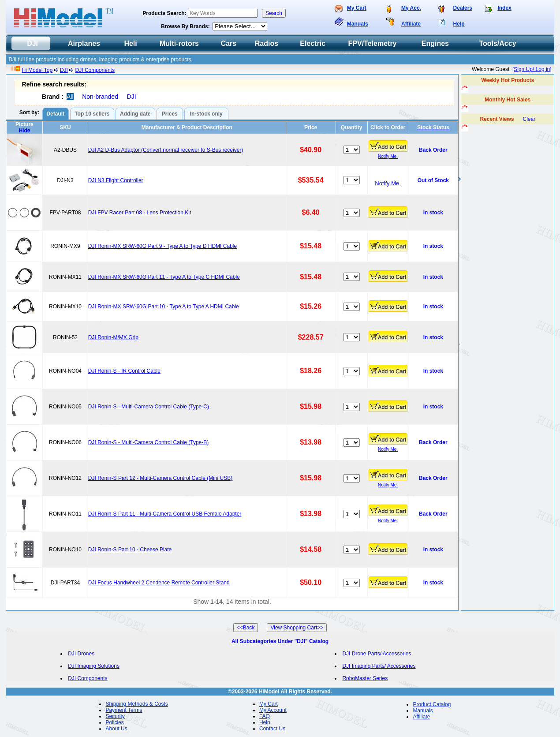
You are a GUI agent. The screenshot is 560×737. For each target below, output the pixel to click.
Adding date (135, 114)
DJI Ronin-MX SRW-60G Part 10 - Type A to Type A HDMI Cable (164, 307)
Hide (24, 131)
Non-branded (100, 97)
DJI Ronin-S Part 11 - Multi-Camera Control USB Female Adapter (165, 514)
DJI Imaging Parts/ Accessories (379, 666)
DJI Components (95, 70)
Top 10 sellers (92, 114)
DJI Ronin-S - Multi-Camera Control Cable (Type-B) (148, 442)
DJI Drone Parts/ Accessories (377, 654)
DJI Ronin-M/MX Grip (113, 337)
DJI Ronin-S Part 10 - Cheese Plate (130, 550)
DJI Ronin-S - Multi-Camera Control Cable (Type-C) (149, 407)
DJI (64, 70)
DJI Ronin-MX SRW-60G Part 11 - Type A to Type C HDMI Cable (164, 277)
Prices (170, 114)
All (70, 97)
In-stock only (206, 114)
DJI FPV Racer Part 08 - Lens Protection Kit (140, 213)
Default (55, 114)
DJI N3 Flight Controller (116, 180)
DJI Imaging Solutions (94, 666)
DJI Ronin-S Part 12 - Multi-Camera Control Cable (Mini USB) (160, 478)
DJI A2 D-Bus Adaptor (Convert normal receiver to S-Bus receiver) (166, 150)
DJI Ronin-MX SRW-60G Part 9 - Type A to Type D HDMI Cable (162, 246)
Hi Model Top (37, 70)
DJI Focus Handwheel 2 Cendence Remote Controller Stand (159, 583)
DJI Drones (81, 654)
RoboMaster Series (365, 678)
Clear (529, 119)
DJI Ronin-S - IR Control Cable (124, 371)
